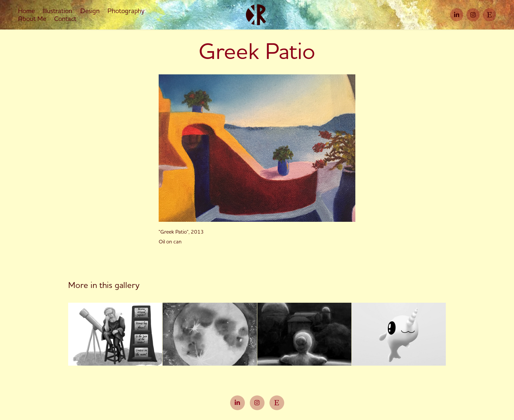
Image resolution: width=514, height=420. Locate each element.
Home (26, 11)
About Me (32, 19)
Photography (126, 11)
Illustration (57, 11)
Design (90, 11)
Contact (65, 19)
